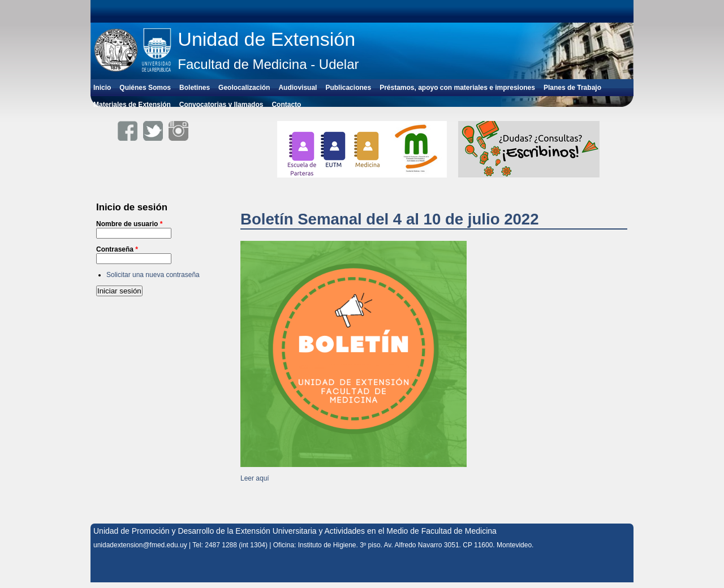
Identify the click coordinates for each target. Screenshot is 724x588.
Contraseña (117, 249)
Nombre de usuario (129, 224)
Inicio (102, 88)
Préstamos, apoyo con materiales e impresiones (457, 88)
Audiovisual (298, 88)
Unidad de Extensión (266, 39)
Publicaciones (348, 88)
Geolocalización (244, 88)
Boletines (195, 88)
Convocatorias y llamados (221, 105)
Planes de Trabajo (572, 88)
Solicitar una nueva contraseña (153, 275)
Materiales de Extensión (132, 105)
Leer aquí (255, 478)
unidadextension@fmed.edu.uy (140, 545)
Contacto (286, 105)
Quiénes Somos (145, 88)
